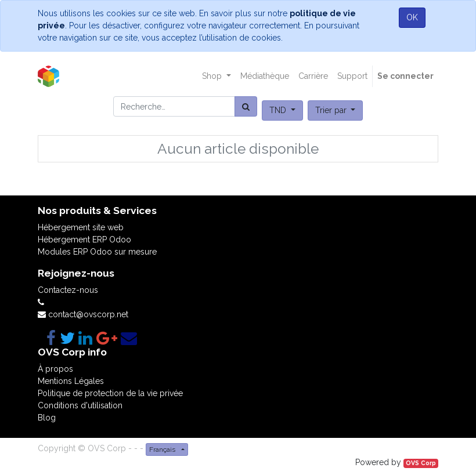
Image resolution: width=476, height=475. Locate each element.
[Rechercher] (246, 106)
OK (412, 17)
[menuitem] (265, 76)
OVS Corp (421, 463)
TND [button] (279, 110)
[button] (336, 110)
